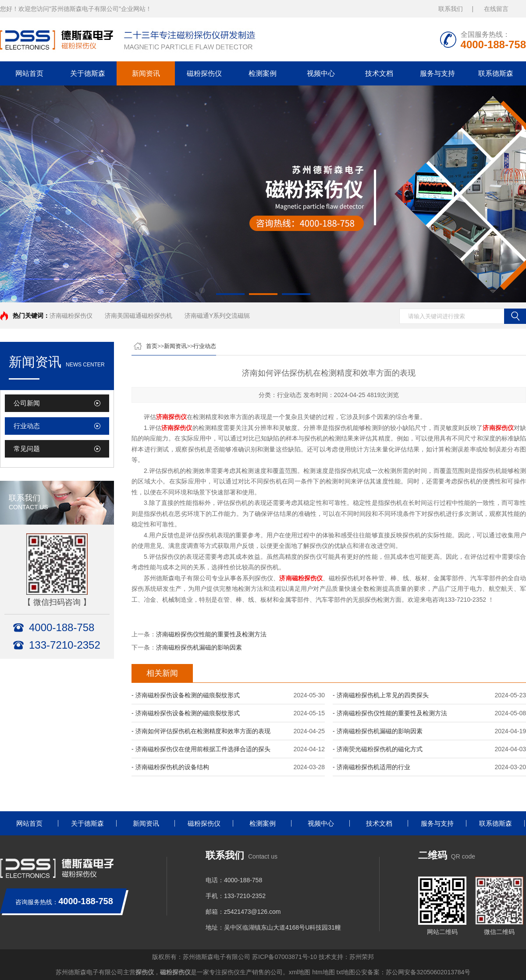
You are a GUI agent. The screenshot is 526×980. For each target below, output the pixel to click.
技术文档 (379, 73)
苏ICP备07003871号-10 (284, 957)
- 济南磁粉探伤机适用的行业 (371, 767)
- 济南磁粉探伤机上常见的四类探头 (381, 695)
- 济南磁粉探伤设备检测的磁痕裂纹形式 (186, 695)
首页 (152, 346)
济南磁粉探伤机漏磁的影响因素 (199, 647)
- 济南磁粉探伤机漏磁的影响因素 (378, 731)
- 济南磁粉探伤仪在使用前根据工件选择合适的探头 (201, 749)
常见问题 (27, 449)
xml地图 (300, 972)
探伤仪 (145, 972)
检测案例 (263, 73)
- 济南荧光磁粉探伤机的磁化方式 (378, 749)
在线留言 (496, 9)
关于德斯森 (88, 73)
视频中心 (321, 73)
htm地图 (323, 972)
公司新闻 (27, 403)
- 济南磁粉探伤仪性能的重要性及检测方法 (390, 713)
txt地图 (346, 972)
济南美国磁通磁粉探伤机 (139, 316)
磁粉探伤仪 (204, 73)
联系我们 (451, 9)
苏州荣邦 (362, 957)
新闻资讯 (146, 73)
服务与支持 (437, 73)
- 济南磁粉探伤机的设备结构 (170, 767)
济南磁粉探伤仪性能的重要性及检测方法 (211, 634)
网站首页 (29, 73)
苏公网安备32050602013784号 (428, 972)
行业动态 (27, 426)
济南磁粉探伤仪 (71, 316)
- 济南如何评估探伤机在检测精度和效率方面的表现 (201, 731)
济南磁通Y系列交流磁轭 (217, 316)
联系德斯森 (496, 73)
